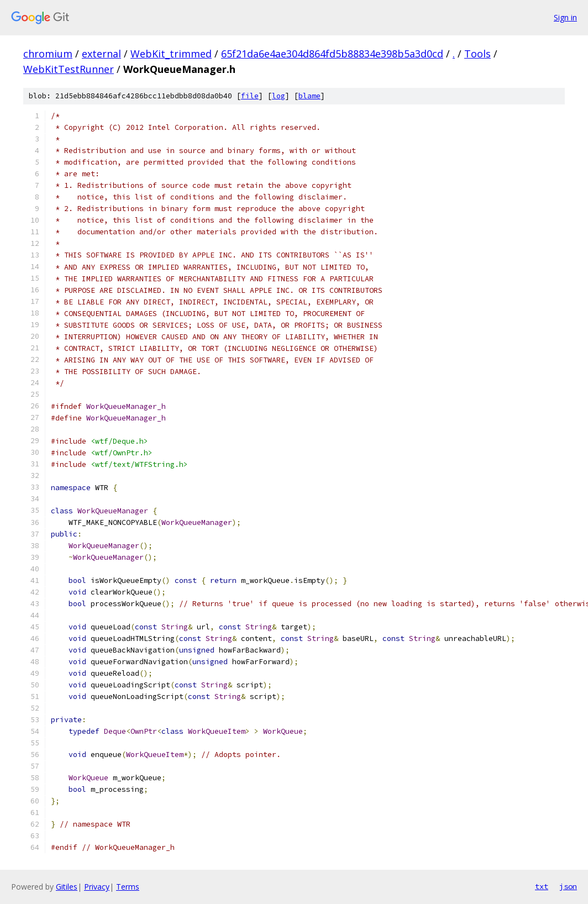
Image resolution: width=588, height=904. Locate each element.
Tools (477, 54)
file (250, 96)
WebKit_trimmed (171, 54)
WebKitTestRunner (69, 69)
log (279, 96)
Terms (128, 887)
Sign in (565, 17)
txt (542, 886)
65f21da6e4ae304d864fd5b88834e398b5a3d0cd (332, 54)
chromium (48, 54)
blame (309, 96)
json (568, 886)
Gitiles (67, 887)
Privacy (97, 887)
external (101, 54)
